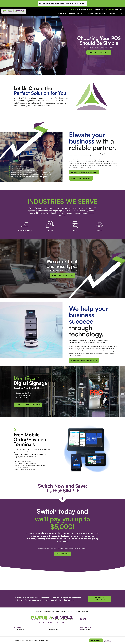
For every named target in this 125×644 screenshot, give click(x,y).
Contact (121, 13)
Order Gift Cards (102, 13)
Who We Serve (89, 13)
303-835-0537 (98, 9)
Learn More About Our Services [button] (84, 172)
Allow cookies (96, 640)
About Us (113, 13)
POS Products (70, 13)
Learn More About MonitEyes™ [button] (28, 405)
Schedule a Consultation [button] (99, 52)
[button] (63, 3)
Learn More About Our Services (84, 360)
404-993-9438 (82, 9)
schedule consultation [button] (81, 178)
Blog (78, 612)
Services (61, 13)
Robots (79, 13)
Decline (108, 640)
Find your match (62, 554)
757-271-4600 (119, 9)
